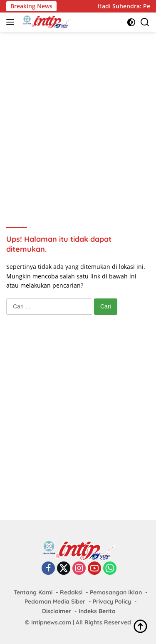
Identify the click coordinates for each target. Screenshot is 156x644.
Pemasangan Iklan (116, 592)
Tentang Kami (33, 592)
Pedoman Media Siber (55, 601)
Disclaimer (57, 611)
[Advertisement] (78, 118)
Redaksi (71, 592)
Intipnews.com (51, 622)
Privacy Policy (112, 601)
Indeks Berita (97, 611)
